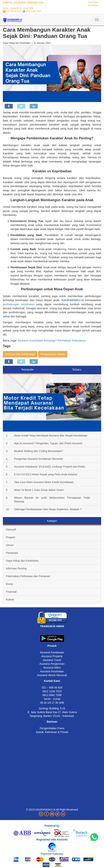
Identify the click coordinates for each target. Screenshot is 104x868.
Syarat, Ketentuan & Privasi (52, 732)
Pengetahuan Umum (53, 354)
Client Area (93, 2)
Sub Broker (93, 5)
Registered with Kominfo (52, 840)
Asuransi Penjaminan (52, 664)
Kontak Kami (52, 681)
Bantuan (52, 722)
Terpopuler (27, 370)
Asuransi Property (52, 656)
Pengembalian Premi (52, 728)
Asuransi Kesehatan (52, 671)
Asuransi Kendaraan (52, 652)
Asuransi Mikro (52, 668)
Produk (52, 646)
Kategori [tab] (52, 521)
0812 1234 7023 (34, 11)
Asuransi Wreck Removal (52, 675)
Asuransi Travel (52, 660)
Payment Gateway (52, 854)
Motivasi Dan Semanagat (20, 354)
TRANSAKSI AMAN (52, 626)
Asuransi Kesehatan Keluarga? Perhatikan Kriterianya (51, 340)
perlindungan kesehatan (19, 304)
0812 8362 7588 (52, 695)
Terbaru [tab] (77, 370)
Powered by (52, 826)
